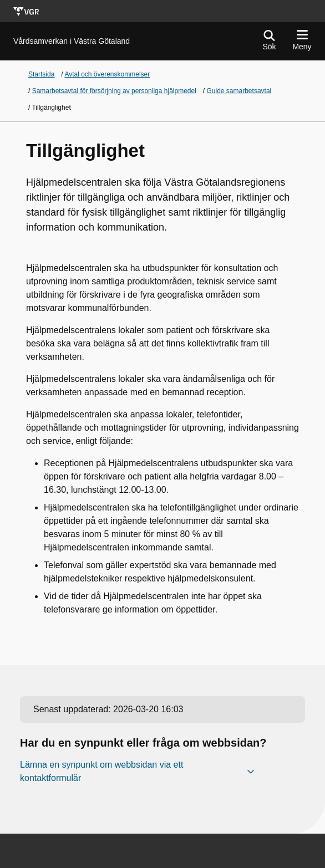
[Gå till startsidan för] (72, 41)
